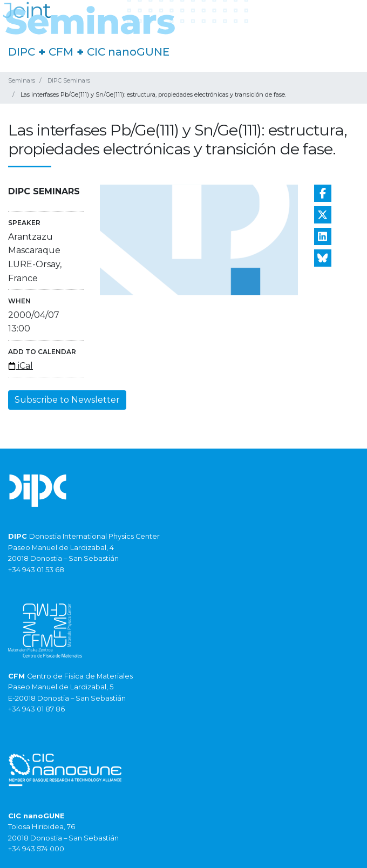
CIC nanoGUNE (128, 52)
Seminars (22, 80)
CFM (61, 52)
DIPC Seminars (69, 80)
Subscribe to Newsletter (67, 400)
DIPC (22, 52)
